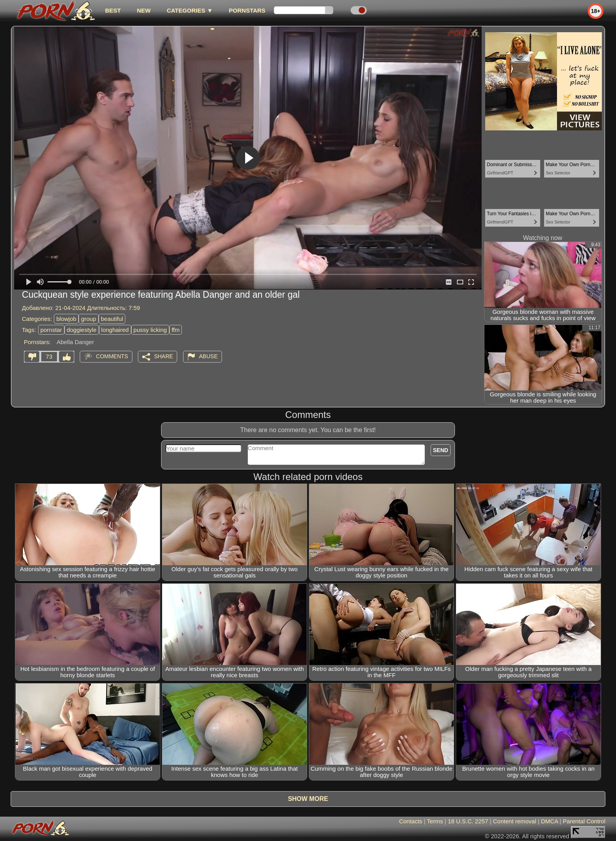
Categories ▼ (190, 10)
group (88, 319)
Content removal (515, 821)
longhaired (115, 330)
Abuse (208, 356)
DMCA (549, 821)
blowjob (66, 319)
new (144, 10)
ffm (176, 330)
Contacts (411, 821)
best (113, 10)
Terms (435, 821)
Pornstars (247, 10)
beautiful (112, 319)
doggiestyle (82, 330)
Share (163, 356)
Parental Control (584, 821)
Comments (112, 356)
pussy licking (150, 330)
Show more (308, 799)
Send (441, 450)
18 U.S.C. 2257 (468, 821)
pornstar (51, 330)
